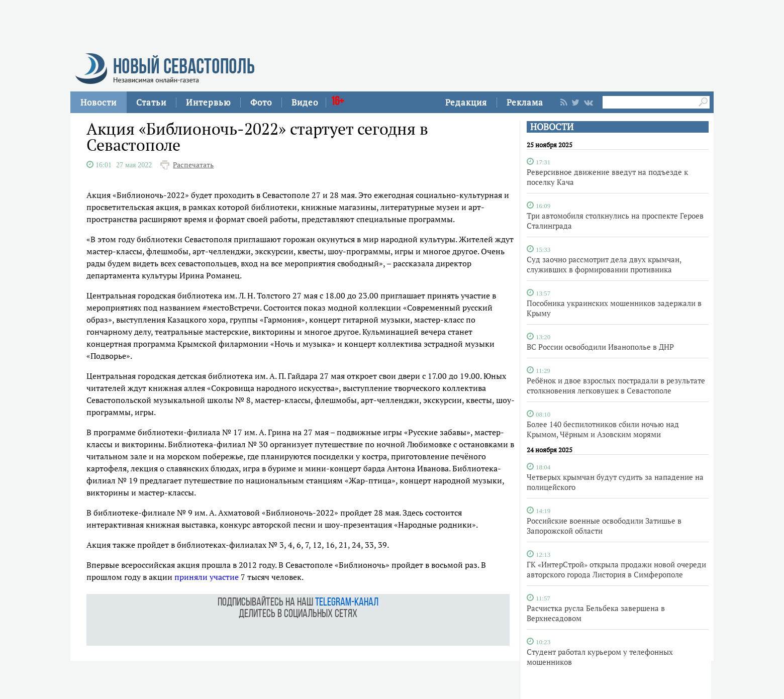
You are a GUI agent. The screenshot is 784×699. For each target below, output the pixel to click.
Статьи (151, 102)
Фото (261, 102)
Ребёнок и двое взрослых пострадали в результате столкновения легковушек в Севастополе (616, 385)
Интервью (208, 102)
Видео (305, 102)
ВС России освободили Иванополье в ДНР (600, 347)
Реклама (525, 102)
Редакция (466, 102)
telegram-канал (347, 603)
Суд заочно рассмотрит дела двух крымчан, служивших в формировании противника (604, 264)
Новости (99, 102)
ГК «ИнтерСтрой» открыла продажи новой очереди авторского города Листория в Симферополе (616, 569)
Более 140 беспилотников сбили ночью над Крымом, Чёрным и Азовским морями (603, 429)
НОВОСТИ (552, 127)
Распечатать (193, 165)
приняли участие (207, 577)
